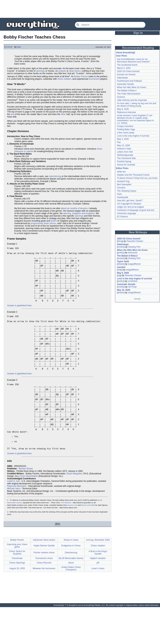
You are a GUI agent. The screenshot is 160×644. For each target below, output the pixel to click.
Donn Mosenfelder (29, 513)
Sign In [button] (138, 33)
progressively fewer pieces (43, 223)
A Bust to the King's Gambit (98, 589)
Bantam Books (26, 506)
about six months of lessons (74, 208)
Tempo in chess (71, 577)
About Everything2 (126, 53)
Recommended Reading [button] (138, 48)
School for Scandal (126, 165)
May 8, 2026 (123, 109)
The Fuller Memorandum (129, 94)
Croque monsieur (125, 126)
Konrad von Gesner (126, 75)
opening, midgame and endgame (79, 213)
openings (40, 71)
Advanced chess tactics (44, 577)
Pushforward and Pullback (129, 81)
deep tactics (75, 71)
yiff (98, 600)
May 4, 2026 (123, 139)
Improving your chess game (17, 583)
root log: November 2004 (98, 577)
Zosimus (121, 97)
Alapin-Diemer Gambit (44, 583)
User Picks (122, 56)
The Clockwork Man (126, 158)
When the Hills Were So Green (132, 87)
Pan (119, 142)
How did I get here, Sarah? (130, 201)
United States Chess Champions (71, 605)
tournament (94, 79)
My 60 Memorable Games (71, 595)
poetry (121, 253)
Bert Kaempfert (124, 184)
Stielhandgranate (125, 155)
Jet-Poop (132, 287)
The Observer (66, 539)
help (120, 270)
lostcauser (133, 253)
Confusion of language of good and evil (136, 210)
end (12, 114)
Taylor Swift (123, 261)
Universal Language (127, 213)
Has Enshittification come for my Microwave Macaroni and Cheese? (133, 60)
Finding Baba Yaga (126, 129)
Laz (19, 47)
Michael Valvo (14, 525)
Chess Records (44, 600)
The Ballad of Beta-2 (127, 91)
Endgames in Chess (71, 583)
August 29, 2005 (17, 605)
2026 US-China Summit (128, 71)
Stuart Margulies (74, 510)
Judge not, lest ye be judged (130, 207)
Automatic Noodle (125, 84)
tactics (54, 221)
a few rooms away (126, 133)
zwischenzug (55, 176)
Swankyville (123, 197)
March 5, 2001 (124, 68)
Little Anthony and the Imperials (132, 100)
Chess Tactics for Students (17, 589)
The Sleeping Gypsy (127, 191)
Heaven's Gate (124, 149)
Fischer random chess (44, 589)
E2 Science (122, 217)
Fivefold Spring (124, 161)
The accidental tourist (127, 65)
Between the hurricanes (44, 605)
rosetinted (133, 281)
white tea (121, 172)
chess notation (64, 79)
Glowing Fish (134, 247)
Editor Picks (122, 168)
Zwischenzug (71, 589)
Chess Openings (17, 600)
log (119, 275)
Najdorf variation (98, 595)
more (137, 299)
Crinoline (121, 188)
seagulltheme (134, 264)
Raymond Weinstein (17, 523)
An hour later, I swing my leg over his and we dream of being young (137, 105)
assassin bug (123, 181)
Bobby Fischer (81, 76)
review (8, 47)
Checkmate (17, 595)
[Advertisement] (80, 9)
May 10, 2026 (123, 145)
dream (121, 264)
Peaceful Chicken (135, 241)
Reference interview (126, 112)
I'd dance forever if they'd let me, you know (137, 178)
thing (120, 241)
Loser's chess (98, 605)
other (63, 114)
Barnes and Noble (88, 542)
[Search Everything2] (110, 25)
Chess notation (98, 583)
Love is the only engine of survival (133, 136)
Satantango (122, 78)
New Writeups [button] (138, 232)
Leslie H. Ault (13, 518)
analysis (62, 71)
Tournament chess (44, 595)
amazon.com (72, 542)
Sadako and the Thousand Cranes (133, 175)
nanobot (121, 267)
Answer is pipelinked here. (20, 317)
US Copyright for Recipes (129, 204)
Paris (119, 194)
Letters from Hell (125, 152)
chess (71, 600)
